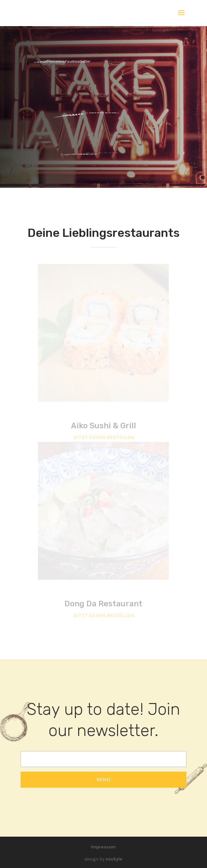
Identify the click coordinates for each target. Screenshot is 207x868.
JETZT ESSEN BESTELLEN (103, 437)
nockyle (114, 859)
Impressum (103, 847)
